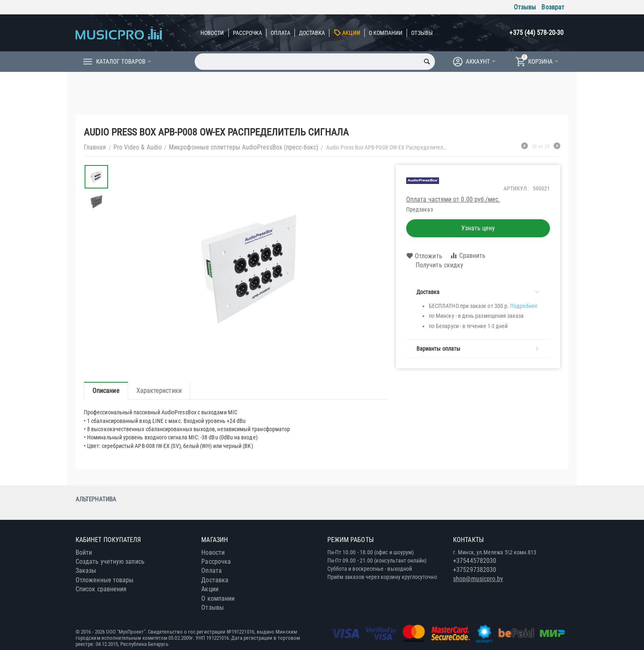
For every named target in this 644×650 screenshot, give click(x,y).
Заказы (86, 571)
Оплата (280, 33)
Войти (84, 552)
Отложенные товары (105, 580)
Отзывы (525, 7)
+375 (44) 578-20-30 (536, 33)
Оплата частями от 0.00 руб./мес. (453, 199)
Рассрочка (248, 33)
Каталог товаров (121, 62)
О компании (386, 33)
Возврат (553, 7)
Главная (95, 147)
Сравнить (468, 256)
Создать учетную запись (110, 562)
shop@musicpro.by (478, 579)
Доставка (312, 33)
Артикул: (516, 188)
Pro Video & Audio (138, 147)
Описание (106, 391)
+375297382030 (475, 570)
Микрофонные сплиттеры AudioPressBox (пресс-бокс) (244, 147)
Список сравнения (101, 589)
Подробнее (524, 306)
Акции (351, 33)
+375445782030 (475, 561)
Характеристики (159, 391)
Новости (212, 33)
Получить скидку (435, 265)
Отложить (424, 256)
